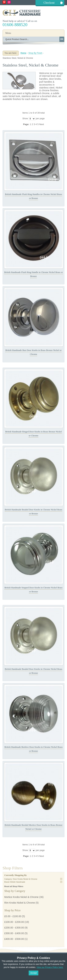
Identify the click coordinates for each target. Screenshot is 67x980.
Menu (8, 33)
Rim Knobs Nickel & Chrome (20, 903)
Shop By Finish (35, 53)
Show (25, 118)
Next (42, 124)
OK (62, 39)
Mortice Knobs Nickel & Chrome (21, 897)
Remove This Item (61, 879)
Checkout (49, 3)
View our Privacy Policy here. (50, 967)
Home (23, 53)
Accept (34, 973)
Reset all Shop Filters (14, 886)
